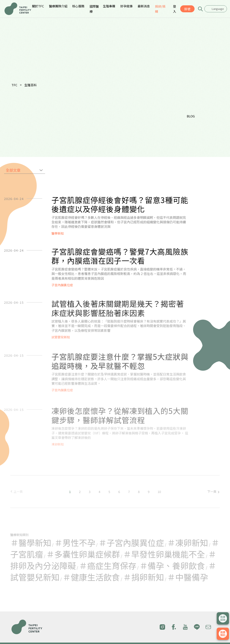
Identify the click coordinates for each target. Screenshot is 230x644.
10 (159, 492)
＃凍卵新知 (188, 543)
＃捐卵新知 (143, 577)
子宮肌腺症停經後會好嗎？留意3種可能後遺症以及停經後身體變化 (120, 204)
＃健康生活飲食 (91, 577)
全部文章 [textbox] (13, 170)
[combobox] (216, 9)
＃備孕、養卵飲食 (172, 566)
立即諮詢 (223, 618)
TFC (14, 85)
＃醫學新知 (31, 543)
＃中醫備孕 (188, 577)
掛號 (187, 9)
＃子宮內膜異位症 (131, 543)
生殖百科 (31, 85)
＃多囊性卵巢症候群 (83, 554)
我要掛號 (223, 634)
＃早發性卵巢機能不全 (164, 554)
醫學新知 (58, 233)
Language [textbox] (218, 9)
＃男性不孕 (75, 543)
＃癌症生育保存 (108, 566)
